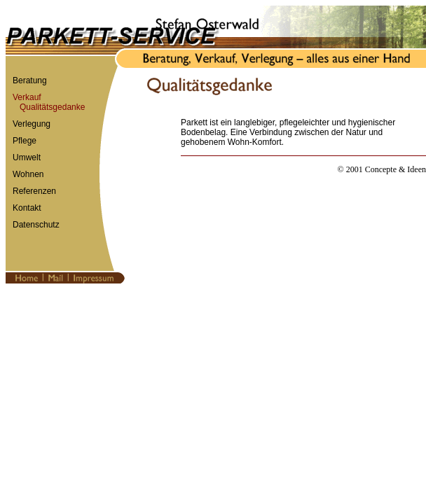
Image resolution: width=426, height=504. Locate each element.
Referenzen (34, 191)
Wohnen (28, 174)
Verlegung (32, 124)
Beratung (30, 80)
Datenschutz (36, 225)
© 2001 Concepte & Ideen (382, 169)
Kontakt (27, 208)
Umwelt (27, 157)
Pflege (25, 141)
